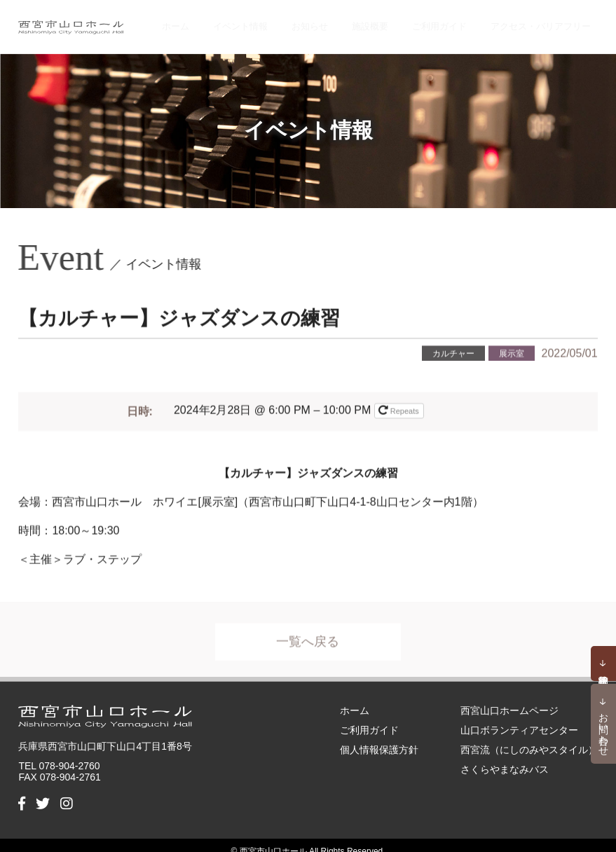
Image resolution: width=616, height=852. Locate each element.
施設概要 (390, 21)
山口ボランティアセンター (519, 717)
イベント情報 (281, 21)
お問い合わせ (604, 729)
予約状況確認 (603, 664)
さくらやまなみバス (505, 757)
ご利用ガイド (450, 21)
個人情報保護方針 (379, 737)
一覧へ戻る (308, 636)
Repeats (400, 400)
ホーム (226, 21)
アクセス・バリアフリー (544, 21)
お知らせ (341, 21)
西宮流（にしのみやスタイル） (529, 737)
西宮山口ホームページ (509, 698)
